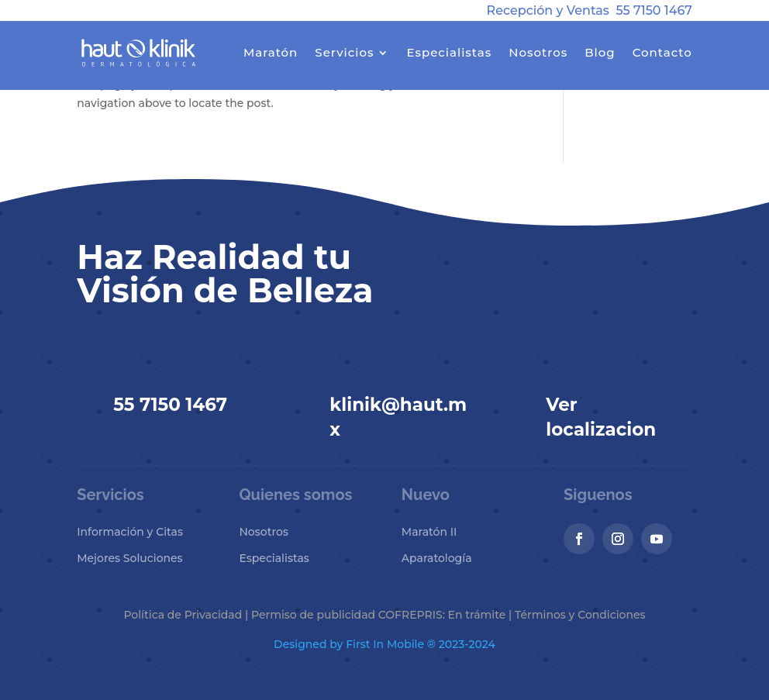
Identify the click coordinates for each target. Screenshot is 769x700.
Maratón (271, 52)
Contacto (662, 52)
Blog (600, 52)
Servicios (344, 52)
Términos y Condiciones (580, 615)
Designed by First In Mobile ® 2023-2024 (384, 644)
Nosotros (538, 52)
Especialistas (449, 52)
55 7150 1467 (653, 10)
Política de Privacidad (183, 615)
